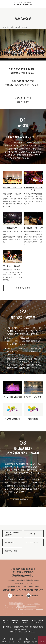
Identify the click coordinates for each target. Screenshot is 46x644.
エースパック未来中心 (9, 27)
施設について (22, 27)
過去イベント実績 (23, 288)
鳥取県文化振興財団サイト (23, 499)
